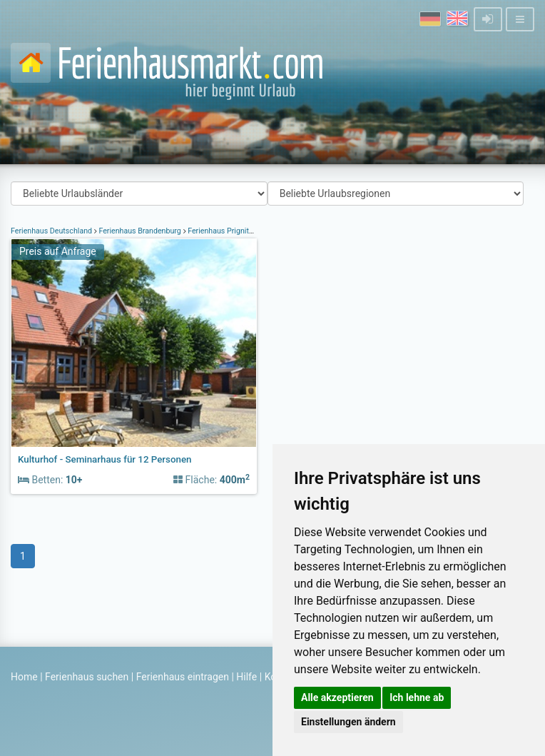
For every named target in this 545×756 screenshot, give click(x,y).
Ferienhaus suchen (87, 677)
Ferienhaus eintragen (183, 677)
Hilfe (246, 677)
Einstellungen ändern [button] (348, 722)
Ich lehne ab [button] (417, 697)
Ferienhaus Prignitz (220, 231)
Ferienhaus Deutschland (52, 231)
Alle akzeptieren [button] (337, 697)
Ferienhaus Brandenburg (140, 231)
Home (24, 677)
